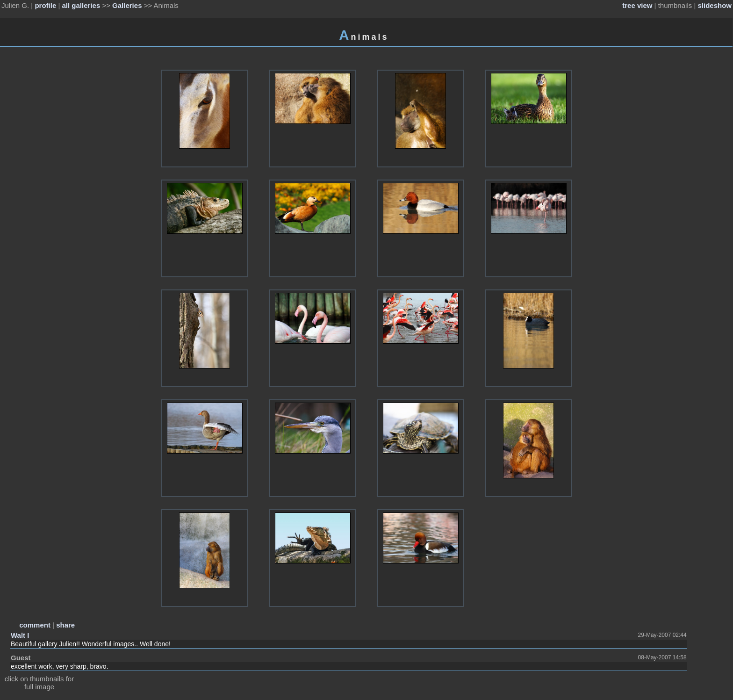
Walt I (20, 635)
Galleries (127, 5)
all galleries (81, 5)
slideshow (715, 5)
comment (35, 625)
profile (45, 5)
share (65, 625)
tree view (637, 5)
